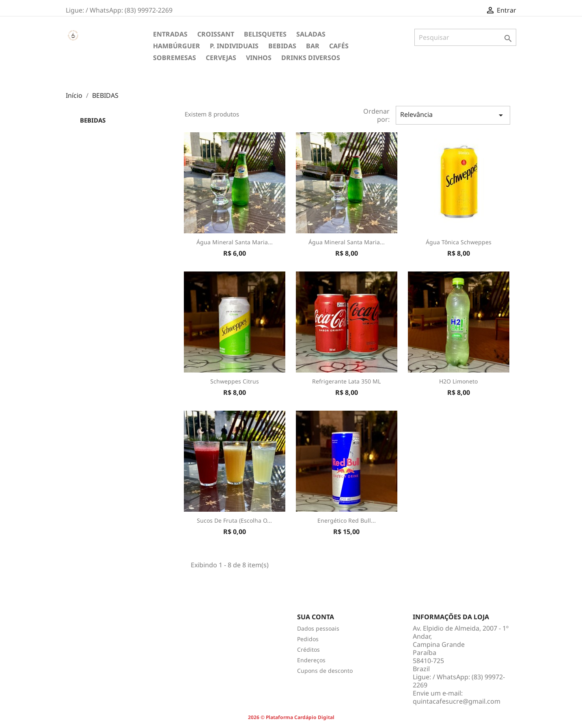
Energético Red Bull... (347, 520)
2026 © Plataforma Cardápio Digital (291, 717)
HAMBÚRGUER (177, 46)
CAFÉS (339, 46)
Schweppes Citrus (235, 381)
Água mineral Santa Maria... (235, 242)
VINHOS (259, 58)
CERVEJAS (221, 58)
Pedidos (308, 639)
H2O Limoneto (458, 381)
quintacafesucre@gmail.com (457, 701)
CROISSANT (216, 34)
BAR (313, 46)
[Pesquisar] (465, 37)
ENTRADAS (170, 34)
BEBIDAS (282, 46)
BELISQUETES (265, 34)
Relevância (453, 115)
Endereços (311, 660)
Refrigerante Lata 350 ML (346, 381)
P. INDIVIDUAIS (234, 46)
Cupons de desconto (325, 671)
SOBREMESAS (175, 58)
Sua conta (316, 617)
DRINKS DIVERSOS (311, 58)
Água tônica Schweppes (459, 242)
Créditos (308, 649)
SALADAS (311, 34)
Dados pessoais (318, 628)
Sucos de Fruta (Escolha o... (234, 520)
